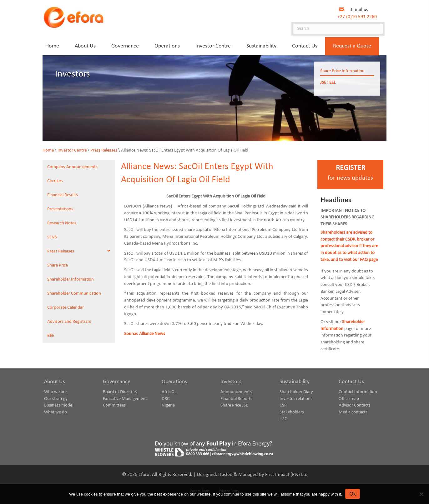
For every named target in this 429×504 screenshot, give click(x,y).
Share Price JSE (234, 405)
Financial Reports (236, 399)
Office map (349, 399)
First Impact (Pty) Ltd (286, 475)
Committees (114, 405)
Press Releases (104, 150)
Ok (352, 494)
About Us (55, 382)
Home (48, 150)
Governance (117, 382)
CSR (283, 405)
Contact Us (351, 382)
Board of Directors (120, 392)
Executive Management (125, 399)
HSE (283, 419)
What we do (56, 412)
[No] (421, 494)
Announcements (236, 392)
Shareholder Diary (296, 392)
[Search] (338, 29)
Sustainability (295, 382)
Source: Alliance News (145, 334)
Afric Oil (169, 392)
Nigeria (168, 405)
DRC (166, 399)
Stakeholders (292, 412)
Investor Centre (72, 150)
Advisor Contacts (355, 405)
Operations (174, 382)
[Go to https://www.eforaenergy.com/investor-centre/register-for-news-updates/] (350, 175)
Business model (59, 405)
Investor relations (296, 399)
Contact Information (358, 392)
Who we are (55, 392)
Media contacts (353, 412)
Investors (231, 382)
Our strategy (56, 399)
